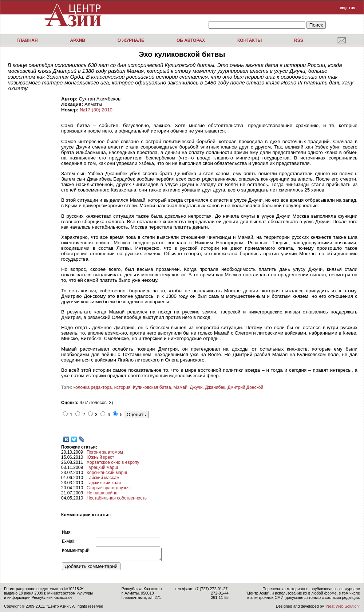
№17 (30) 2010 (96, 110)
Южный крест (100, 457)
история (122, 387)
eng (343, 8)
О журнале (131, 40)
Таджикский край (104, 483)
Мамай (180, 387)
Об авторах (191, 40)
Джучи (196, 387)
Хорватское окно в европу (113, 462)
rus (352, 8)
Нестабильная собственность (117, 498)
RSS (299, 40)
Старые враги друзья (108, 488)
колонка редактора (93, 387)
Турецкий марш (102, 467)
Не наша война (102, 493)
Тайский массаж (103, 478)
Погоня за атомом (105, 452)
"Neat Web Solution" (343, 606)
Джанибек (215, 387)
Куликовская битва (152, 387)
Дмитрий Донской (245, 387)
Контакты (250, 40)
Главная (27, 40)
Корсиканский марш (107, 473)
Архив (78, 40)
